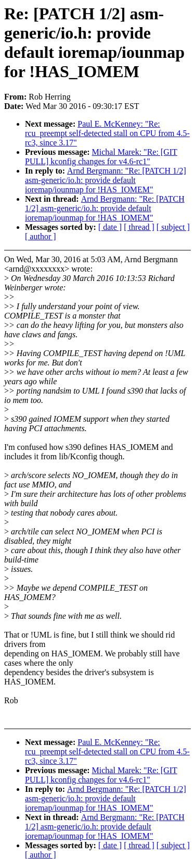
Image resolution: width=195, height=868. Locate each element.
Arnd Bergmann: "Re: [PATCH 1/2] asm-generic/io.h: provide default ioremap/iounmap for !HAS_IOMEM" (106, 180)
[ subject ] (173, 227)
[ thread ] (139, 227)
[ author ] (41, 236)
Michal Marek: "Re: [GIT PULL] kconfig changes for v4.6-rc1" (101, 157)
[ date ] (110, 227)
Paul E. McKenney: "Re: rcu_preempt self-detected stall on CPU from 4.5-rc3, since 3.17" (107, 133)
